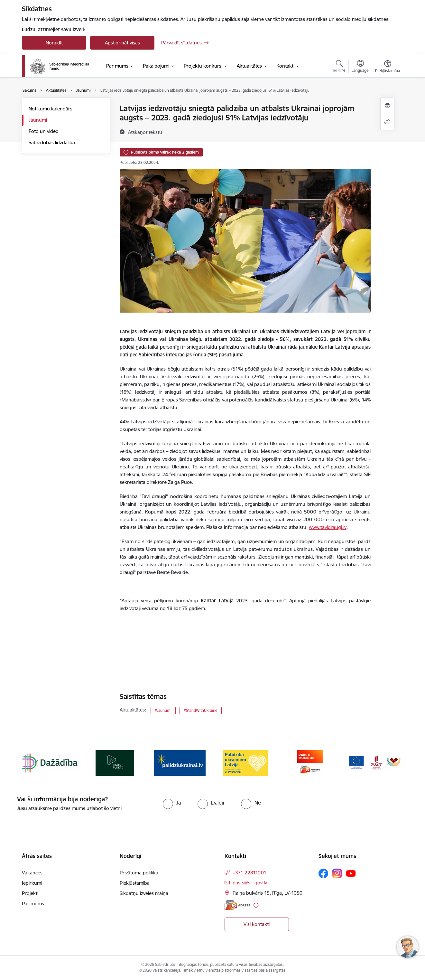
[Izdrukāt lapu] (387, 106)
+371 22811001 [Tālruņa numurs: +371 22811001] (249, 873)
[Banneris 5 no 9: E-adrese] (310, 763)
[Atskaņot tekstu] (145, 132)
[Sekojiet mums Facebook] (323, 873)
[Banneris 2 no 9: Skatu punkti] (115, 763)
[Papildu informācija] (256, 905)
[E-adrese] (237, 905)
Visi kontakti (257, 924)
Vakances (32, 873)
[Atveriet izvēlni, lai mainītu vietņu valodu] (360, 67)
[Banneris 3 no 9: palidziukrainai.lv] (180, 763)
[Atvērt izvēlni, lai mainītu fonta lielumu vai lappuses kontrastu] (388, 67)
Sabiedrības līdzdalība (52, 142)
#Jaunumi (163, 710)
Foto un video (44, 131)
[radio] (172, 803)
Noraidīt (54, 43)
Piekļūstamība (135, 883)
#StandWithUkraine (201, 710)
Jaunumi (38, 120)
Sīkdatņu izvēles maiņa (144, 893)
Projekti (30, 893)
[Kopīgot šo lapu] (387, 122)
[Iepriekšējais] (37, 763)
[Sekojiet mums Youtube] (351, 873)
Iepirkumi (32, 883)
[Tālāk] (389, 763)
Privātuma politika (139, 873)
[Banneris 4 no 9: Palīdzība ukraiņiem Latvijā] (245, 763)
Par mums (33, 904)
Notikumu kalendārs (51, 109)
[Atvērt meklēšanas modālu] (339, 67)
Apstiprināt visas (122, 43)
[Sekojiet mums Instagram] (337, 873)
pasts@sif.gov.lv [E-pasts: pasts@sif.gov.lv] (250, 883)
